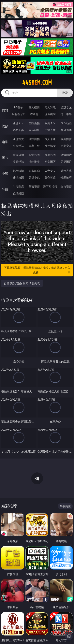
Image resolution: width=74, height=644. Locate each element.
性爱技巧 (66, 177)
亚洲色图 (34, 155)
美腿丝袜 (18, 162)
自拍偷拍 (34, 123)
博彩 (5, 110)
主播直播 (50, 130)
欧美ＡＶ (50, 123)
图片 (5, 158)
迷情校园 (18, 177)
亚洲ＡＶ (18, 123)
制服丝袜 (18, 146)
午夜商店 (18, 187)
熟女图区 (50, 162)
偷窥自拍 (18, 155)
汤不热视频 (50, 187)
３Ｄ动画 (66, 123)
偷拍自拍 (34, 139)
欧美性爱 (66, 139)
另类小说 (34, 177)
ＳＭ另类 (66, 130)
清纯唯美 (34, 162)
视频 (5, 126)
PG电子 (18, 107)
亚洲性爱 (18, 139)
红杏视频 (66, 187)
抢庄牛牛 (66, 114)
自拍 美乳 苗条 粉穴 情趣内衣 (22, 283)
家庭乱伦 (34, 171)
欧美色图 (50, 155)
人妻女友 (50, 171)
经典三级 (34, 146)
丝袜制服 (34, 130)
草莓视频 (34, 187)
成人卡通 (50, 139)
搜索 (65, 93)
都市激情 (18, 171)
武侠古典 (66, 171)
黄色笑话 (50, 177)
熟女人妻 (18, 130)
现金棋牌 (50, 114)
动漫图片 (66, 155)
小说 (5, 174)
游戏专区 (66, 107)
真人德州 (34, 107)
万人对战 (50, 107)
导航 (5, 189)
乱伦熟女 (50, 146)
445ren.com (37, 83)
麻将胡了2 (18, 114)
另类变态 (66, 146)
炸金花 (34, 114)
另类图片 (66, 162)
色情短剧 (18, 193)
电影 (5, 142)
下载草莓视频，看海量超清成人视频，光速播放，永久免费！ (37, 270)
